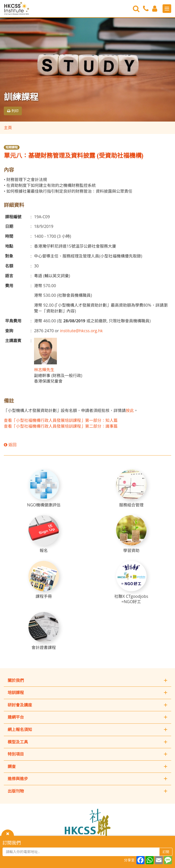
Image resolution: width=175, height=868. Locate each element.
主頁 (8, 128)
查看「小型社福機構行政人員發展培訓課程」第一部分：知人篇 (61, 420)
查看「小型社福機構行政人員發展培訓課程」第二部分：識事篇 (61, 426)
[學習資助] (131, 534)
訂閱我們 (12, 843)
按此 (130, 410)
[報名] (44, 534)
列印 (13, 111)
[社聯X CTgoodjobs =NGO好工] (131, 583)
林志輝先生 (44, 370)
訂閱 (166, 852)
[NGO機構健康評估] (44, 489)
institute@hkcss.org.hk (81, 331)
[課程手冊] (44, 580)
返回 (10, 445)
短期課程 (12, 147)
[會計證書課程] (44, 631)
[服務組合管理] (131, 489)
